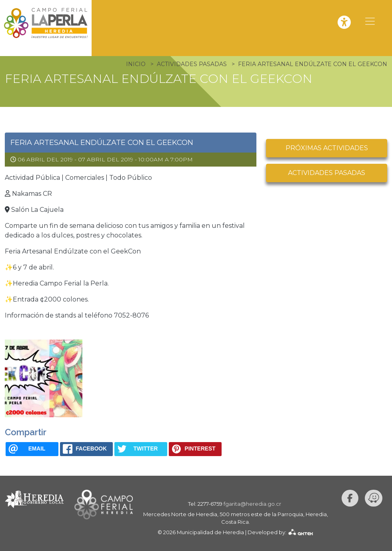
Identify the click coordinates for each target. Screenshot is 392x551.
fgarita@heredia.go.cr (252, 504)
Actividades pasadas (327, 173)
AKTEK (301, 532)
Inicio (136, 64)
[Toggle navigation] (370, 21)
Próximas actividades (327, 148)
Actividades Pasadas (192, 64)
